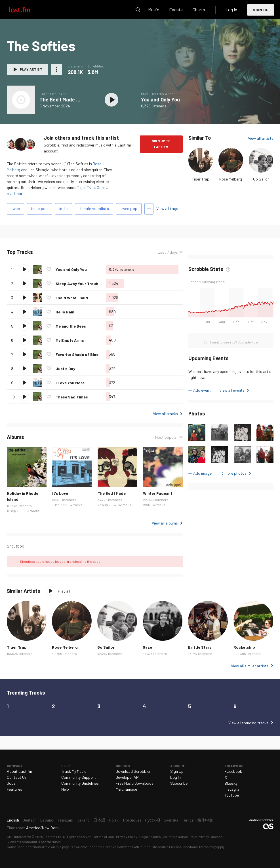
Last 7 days (168, 252)
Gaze (101, 187)
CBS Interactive (19, 837)
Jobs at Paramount (23, 842)
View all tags (167, 208)
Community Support (79, 777)
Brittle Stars (200, 647)
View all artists (261, 138)
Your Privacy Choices (206, 837)
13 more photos (233, 473)
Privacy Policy (127, 837)
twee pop (129, 208)
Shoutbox (15, 546)
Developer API (128, 777)
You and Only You (160, 99)
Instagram (234, 789)
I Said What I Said (72, 298)
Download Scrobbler (133, 771)
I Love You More (70, 383)
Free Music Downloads (135, 783)
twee (16, 208)
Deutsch (30, 820)
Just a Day (65, 369)
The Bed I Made (112, 493)
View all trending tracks (249, 723)
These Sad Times (72, 397)
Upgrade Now (248, 342)
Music (154, 9)
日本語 (99, 820)
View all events (232, 390)
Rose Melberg (231, 179)
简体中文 (205, 820)
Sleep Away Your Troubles (80, 284)
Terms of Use (104, 837)
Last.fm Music (50, 842)
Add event (202, 390)
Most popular (167, 437)
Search (138, 10)
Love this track (49, 269)
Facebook (233, 771)
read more (16, 193)
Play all (64, 591)
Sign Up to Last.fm (161, 144)
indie (64, 208)
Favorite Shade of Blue (77, 354)
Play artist (31, 69)
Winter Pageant (158, 493)
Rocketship (244, 647)
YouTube (232, 795)
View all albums (165, 523)
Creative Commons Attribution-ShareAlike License (143, 847)
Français (65, 820)
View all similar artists (250, 666)
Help (65, 789)
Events (176, 9)
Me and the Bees (71, 326)
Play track (24, 269)
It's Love (60, 493)
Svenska (171, 820)
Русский (152, 820)
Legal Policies (150, 837)
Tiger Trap (86, 187)
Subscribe (179, 783)
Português (132, 820)
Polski (114, 820)
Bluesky (231, 783)
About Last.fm (19, 771)
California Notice (175, 837)
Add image (202, 473)
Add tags (149, 209)
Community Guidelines (80, 783)
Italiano (83, 820)
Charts (199, 9)
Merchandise (126, 789)
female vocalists (94, 208)
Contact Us (17, 777)
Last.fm (26, 10)
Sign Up (261, 10)
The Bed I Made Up (61, 99)
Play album (112, 100)
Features (14, 789)
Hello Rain (65, 312)
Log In (231, 9)
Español (47, 820)
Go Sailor (261, 179)
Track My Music (74, 771)
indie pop (40, 208)
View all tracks (165, 414)
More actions (56, 69)
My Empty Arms (70, 340)
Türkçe (188, 820)
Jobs (11, 783)
